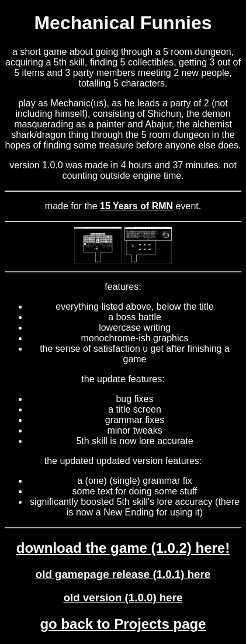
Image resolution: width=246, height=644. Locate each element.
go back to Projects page (123, 624)
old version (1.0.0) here (123, 598)
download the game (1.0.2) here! (123, 548)
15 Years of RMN (136, 206)
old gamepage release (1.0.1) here (123, 574)
